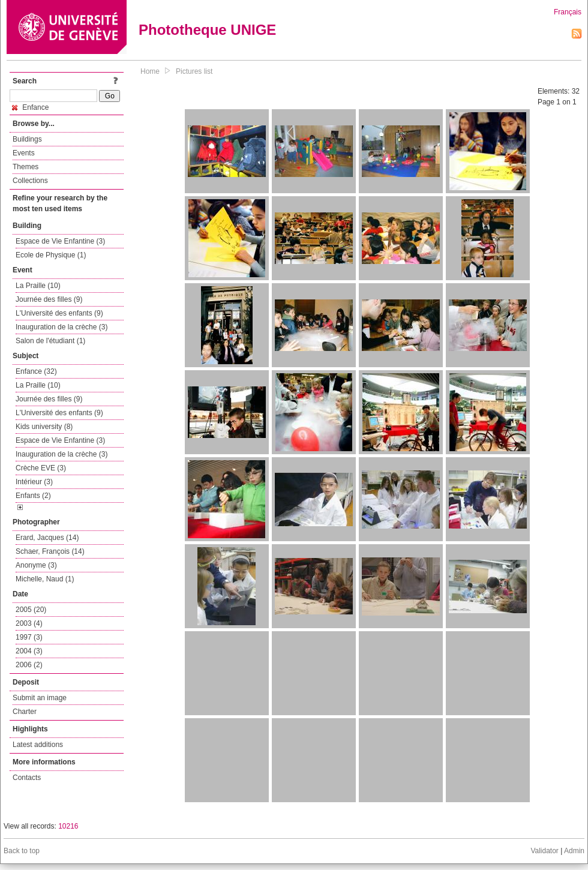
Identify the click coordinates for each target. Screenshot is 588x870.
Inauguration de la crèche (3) (61, 327)
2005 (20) (31, 610)
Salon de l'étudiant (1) (50, 341)
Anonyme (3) (36, 565)
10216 (68, 826)
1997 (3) (29, 637)
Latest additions (38, 745)
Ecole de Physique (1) (51, 255)
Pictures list (194, 71)
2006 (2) (29, 665)
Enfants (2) (33, 496)
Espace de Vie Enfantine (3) (60, 241)
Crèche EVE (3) (41, 468)
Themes (25, 167)
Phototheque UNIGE (207, 30)
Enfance (30, 107)
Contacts (27, 778)
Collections (30, 181)
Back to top (22, 851)
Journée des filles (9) (49, 299)
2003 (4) (29, 623)
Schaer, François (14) (50, 551)
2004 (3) (29, 651)
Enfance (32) (36, 371)
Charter (25, 712)
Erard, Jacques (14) (47, 538)
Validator (544, 851)
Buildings (27, 139)
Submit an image (40, 698)
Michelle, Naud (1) (45, 579)
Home (150, 71)
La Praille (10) (38, 286)
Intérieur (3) (34, 482)
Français (568, 12)
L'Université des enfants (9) (59, 313)
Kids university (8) (44, 427)
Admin (574, 851)
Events (24, 153)
